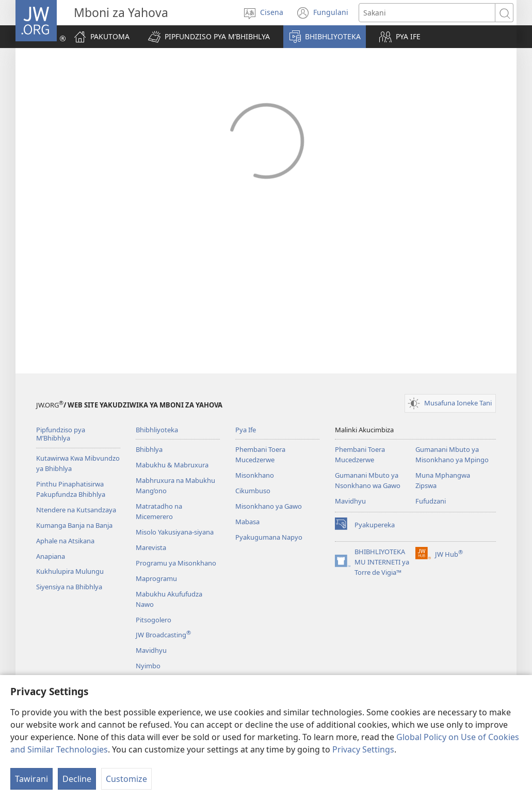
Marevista (151, 547)
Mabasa (247, 522)
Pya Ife (246, 430)
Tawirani (31, 779)
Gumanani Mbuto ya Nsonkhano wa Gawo (368, 480)
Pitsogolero (154, 620)
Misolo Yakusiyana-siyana (175, 532)
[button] (209, 37)
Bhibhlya (149, 449)
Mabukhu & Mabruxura (172, 465)
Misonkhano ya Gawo (269, 506)
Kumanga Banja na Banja (74, 525)
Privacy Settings (363, 749)
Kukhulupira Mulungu (70, 571)
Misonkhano (255, 475)
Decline (77, 779)
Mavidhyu (151, 650)
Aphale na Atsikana (65, 541)
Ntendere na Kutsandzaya (76, 510)
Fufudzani (431, 501)
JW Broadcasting (163, 635)
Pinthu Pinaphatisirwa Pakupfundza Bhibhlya (71, 489)
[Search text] (427, 13)
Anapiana (51, 556)
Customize (126, 779)
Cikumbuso (253, 491)
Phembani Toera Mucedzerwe (260, 454)
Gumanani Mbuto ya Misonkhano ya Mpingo (452, 454)
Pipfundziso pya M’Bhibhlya (61, 434)
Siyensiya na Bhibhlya (69, 587)
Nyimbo (148, 666)
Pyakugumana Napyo (269, 537)
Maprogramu (156, 578)
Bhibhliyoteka (157, 430)
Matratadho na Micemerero (159, 511)
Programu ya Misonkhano (176, 563)
